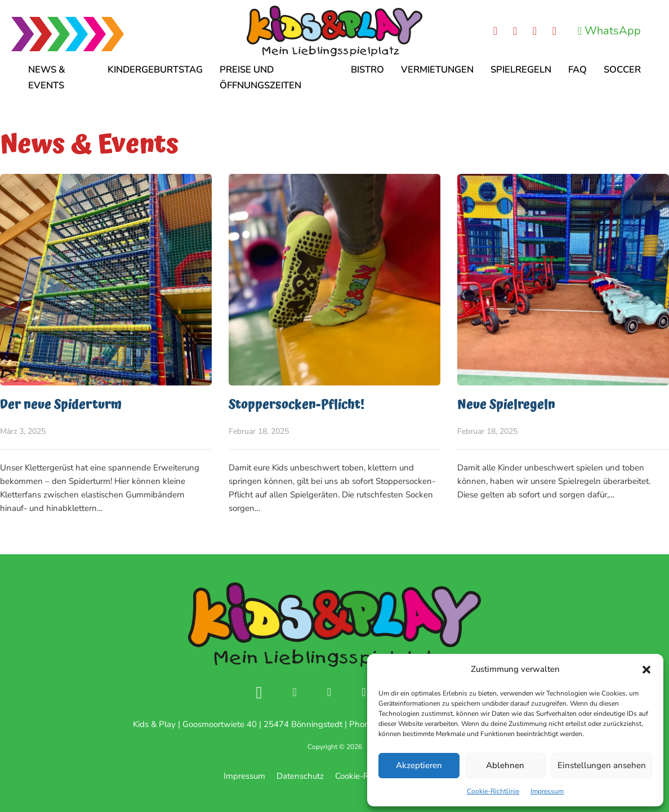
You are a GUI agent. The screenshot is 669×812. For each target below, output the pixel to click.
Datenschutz (300, 776)
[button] (646, 670)
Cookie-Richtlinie (493, 791)
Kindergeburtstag (155, 69)
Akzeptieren (419, 765)
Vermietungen (437, 69)
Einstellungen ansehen (602, 765)
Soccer (622, 69)
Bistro (367, 69)
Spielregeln (521, 69)
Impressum (547, 791)
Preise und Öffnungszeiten (260, 77)
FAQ (577, 69)
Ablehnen (505, 765)
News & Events (47, 77)
